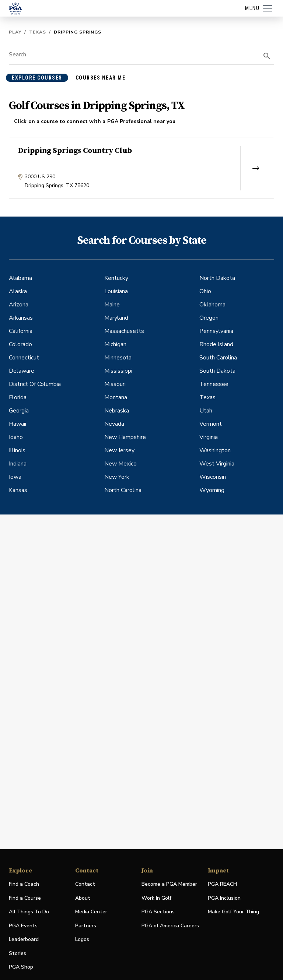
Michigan (115, 344)
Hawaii (18, 424)
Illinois (17, 450)
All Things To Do (29, 912)
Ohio (205, 291)
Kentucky (116, 278)
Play (15, 32)
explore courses (37, 78)
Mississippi (118, 371)
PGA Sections (158, 912)
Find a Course (25, 898)
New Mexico (120, 464)
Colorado (20, 344)
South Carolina (218, 358)
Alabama (20, 278)
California (21, 331)
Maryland (116, 318)
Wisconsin (213, 477)
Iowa (15, 477)
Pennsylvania (216, 331)
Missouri (115, 384)
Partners (86, 926)
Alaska (18, 291)
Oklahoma (212, 305)
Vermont (211, 424)
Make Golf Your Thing (233, 912)
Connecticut (24, 358)
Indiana (18, 464)
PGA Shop (21, 967)
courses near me (101, 78)
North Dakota (217, 278)
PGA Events (23, 926)
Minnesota (118, 358)
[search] (267, 56)
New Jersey (119, 450)
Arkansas (21, 318)
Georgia (19, 411)
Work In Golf (156, 898)
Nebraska (117, 411)
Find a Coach (24, 884)
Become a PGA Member (169, 884)
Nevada (114, 424)
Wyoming (212, 490)
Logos (82, 939)
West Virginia (217, 464)
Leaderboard (24, 939)
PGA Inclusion (224, 898)
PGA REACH (222, 884)
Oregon (209, 318)
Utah (206, 411)
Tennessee (214, 384)
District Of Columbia (35, 384)
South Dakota (217, 371)
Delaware (22, 371)
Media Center (91, 912)
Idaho (16, 437)
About (83, 898)
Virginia (209, 437)
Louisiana (116, 291)
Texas (38, 32)
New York (117, 477)
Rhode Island (216, 344)
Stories (18, 953)
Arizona (19, 305)
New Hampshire (125, 437)
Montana (116, 397)
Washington (215, 450)
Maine (112, 305)
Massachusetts (124, 331)
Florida (18, 397)
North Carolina (123, 490)
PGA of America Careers (170, 926)
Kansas (18, 490)
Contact (85, 884)
